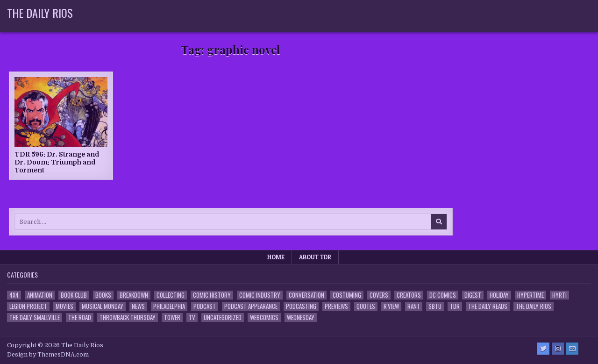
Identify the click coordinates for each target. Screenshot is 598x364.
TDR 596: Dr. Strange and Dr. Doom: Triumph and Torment (57, 162)
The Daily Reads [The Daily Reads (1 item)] (488, 306)
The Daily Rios (40, 13)
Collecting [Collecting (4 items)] (171, 295)
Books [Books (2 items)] (103, 295)
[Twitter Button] (543, 349)
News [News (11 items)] (138, 306)
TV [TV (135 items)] (192, 318)
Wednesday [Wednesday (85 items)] (301, 318)
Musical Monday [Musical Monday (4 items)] (103, 306)
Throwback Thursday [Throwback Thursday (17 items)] (128, 318)
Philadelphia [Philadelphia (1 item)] (169, 306)
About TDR (315, 257)
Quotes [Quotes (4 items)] (366, 306)
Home (276, 257)
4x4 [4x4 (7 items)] (14, 295)
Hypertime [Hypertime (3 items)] (530, 295)
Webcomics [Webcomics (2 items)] (264, 318)
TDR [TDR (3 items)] (455, 306)
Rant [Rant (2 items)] (414, 306)
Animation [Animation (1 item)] (40, 295)
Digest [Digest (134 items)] (473, 295)
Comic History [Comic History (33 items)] (212, 295)
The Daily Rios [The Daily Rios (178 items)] (534, 306)
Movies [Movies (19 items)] (64, 306)
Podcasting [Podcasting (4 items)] (301, 306)
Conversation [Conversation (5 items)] (306, 295)
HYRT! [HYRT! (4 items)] (559, 295)
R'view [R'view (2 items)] (391, 306)
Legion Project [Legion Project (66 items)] (28, 306)
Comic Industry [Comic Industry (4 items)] (260, 295)
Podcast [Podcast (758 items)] (205, 306)
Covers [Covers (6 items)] (379, 295)
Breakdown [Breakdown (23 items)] (134, 295)
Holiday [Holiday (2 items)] (499, 295)
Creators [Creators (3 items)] (409, 295)
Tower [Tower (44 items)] (172, 318)
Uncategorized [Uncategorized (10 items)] (223, 318)
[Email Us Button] (572, 349)
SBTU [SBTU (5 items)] (435, 306)
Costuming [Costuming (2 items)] (347, 295)
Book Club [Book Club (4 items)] (74, 295)
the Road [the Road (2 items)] (80, 318)
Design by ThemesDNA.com (48, 355)
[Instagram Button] (558, 349)
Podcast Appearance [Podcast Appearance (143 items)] (251, 306)
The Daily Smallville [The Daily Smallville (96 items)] (35, 318)
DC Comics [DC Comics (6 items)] (443, 295)
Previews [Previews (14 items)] (336, 306)
